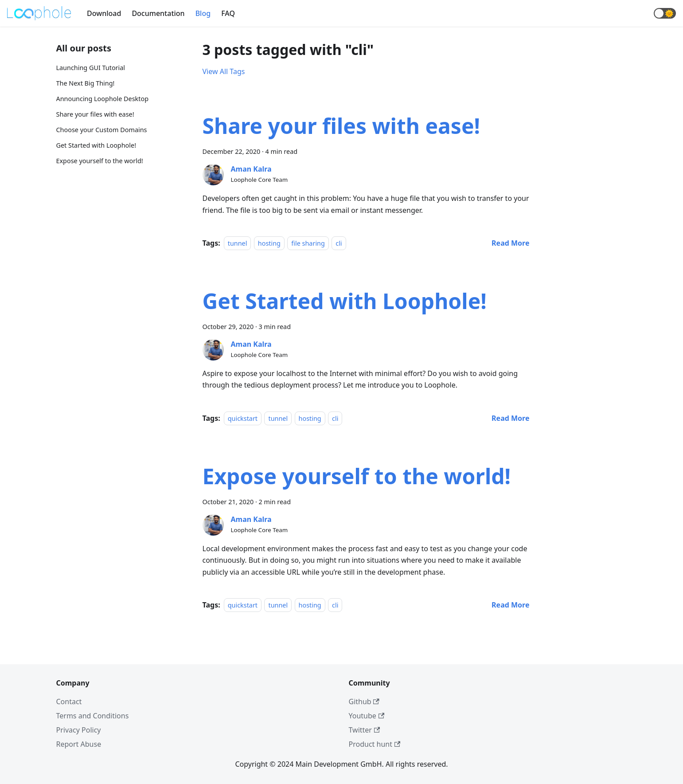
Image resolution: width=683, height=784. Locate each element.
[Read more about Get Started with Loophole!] (510, 418)
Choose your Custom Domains (102, 130)
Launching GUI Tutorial (91, 68)
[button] (665, 13)
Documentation (158, 13)
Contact (69, 702)
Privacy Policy (79, 730)
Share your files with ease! (95, 114)
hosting (269, 243)
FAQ (228, 13)
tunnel (238, 243)
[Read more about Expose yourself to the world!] (510, 605)
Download (104, 13)
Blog (203, 13)
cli (339, 243)
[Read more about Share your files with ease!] (510, 243)
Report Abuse (79, 744)
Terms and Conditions (93, 716)
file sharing (308, 243)
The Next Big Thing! (86, 83)
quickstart (243, 418)
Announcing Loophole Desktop (103, 99)
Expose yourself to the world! (100, 161)
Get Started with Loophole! (96, 145)
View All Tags (224, 71)
